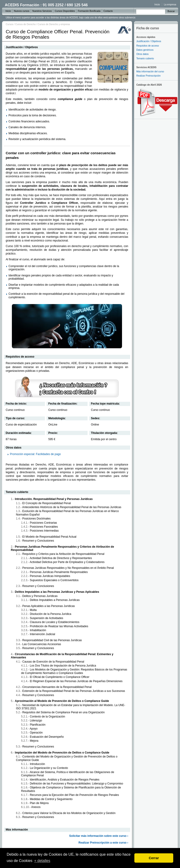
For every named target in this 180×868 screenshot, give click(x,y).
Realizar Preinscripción (149, 76)
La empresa (170, 5)
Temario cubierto (145, 59)
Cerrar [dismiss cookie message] (154, 858)
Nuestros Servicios (42, 11)
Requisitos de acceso (148, 46)
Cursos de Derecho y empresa (54, 24)
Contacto (108, 11)
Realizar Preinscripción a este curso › (103, 843)
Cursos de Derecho (25, 24)
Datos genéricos (145, 50)
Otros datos (143, 54)
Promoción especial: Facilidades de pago (36, 454)
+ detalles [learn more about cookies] (42, 861)
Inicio (157, 5)
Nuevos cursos (22, 11)
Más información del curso (150, 72)
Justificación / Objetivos (149, 41)
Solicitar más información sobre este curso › (99, 836)
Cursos (10, 24)
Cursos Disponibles (65, 11)
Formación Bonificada (89, 11)
